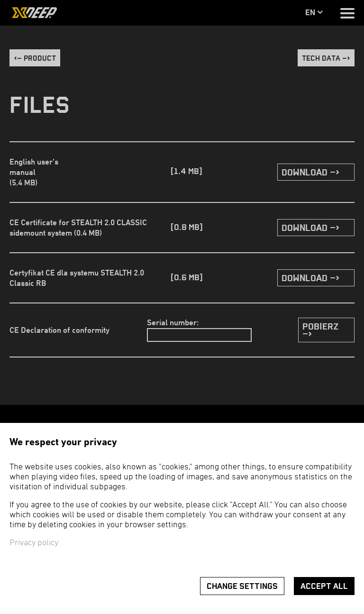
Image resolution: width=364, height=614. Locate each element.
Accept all (324, 586)
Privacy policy (34, 543)
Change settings (242, 586)
